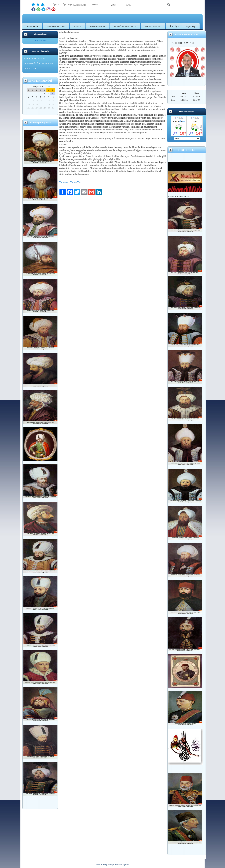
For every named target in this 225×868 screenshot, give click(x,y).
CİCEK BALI (30, 69)
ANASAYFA (32, 26)
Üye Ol (56, 4)
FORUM (78, 26)
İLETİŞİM (175, 26)
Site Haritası (41, 40)
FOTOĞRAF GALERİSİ (125, 26)
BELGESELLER (98, 26)
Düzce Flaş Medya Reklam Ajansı (112, 864)
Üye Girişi (191, 27)
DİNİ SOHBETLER (56, 26)
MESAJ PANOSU (153, 26)
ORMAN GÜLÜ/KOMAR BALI (38, 63)
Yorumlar (64, 182)
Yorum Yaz (75, 182)
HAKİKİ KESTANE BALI (36, 58)
